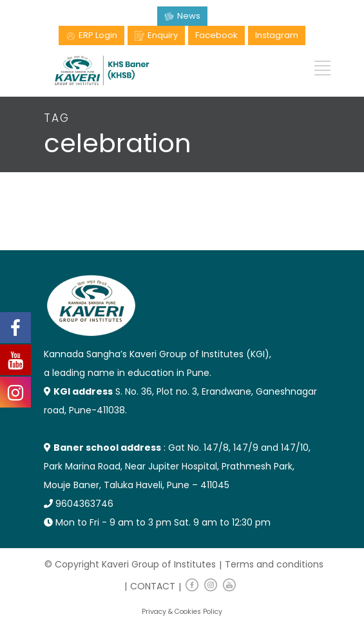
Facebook (216, 35)
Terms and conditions (274, 564)
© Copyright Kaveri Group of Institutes (130, 564)
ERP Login (98, 35)
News (189, 16)
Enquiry (163, 35)
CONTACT (153, 586)
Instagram (277, 35)
